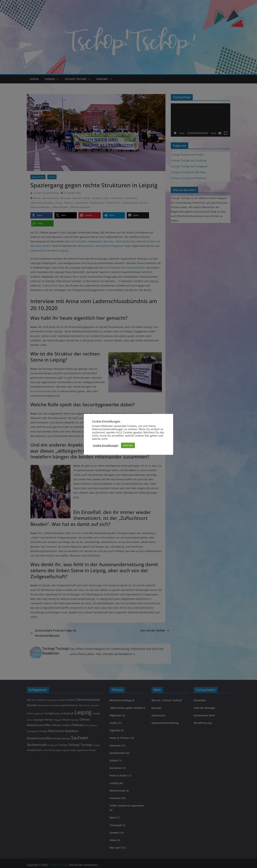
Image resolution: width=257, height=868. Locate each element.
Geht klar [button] (128, 445)
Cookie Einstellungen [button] (106, 445)
